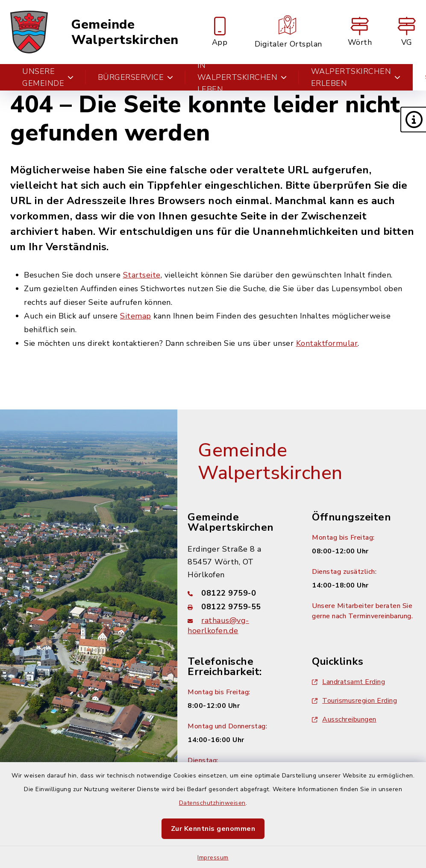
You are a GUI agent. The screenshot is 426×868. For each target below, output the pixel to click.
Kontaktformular (327, 343)
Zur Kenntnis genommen (213, 829)
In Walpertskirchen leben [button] (242, 77)
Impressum (213, 858)
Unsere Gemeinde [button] (48, 77)
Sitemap (136, 316)
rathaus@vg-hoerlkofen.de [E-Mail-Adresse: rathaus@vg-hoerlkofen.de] (218, 625)
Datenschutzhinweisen (212, 803)
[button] (413, 120)
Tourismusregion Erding (354, 701)
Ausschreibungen (344, 719)
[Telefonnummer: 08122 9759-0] (239, 593)
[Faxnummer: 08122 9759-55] (239, 607)
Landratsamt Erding (348, 682)
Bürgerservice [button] (136, 77)
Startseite (142, 275)
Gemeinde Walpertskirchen (125, 32)
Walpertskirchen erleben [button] (356, 77)
